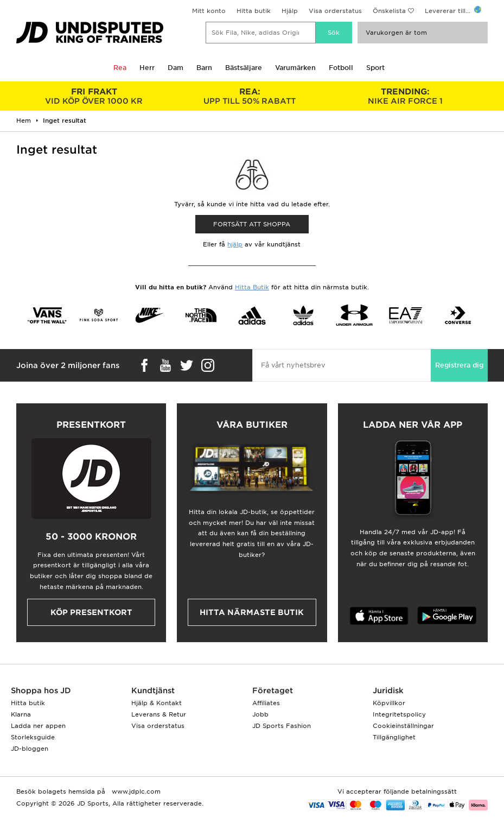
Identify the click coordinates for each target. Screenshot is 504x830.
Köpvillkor (389, 703)
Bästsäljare (244, 68)
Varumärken (295, 68)
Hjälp (290, 11)
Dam (176, 68)
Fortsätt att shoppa (252, 224)
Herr (147, 68)
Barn (204, 68)
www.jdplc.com (135, 791)
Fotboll (341, 68)
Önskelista (389, 11)
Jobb (260, 714)
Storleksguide (33, 737)
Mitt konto (209, 11)
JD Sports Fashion (282, 726)
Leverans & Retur (159, 714)
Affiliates (266, 703)
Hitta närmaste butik (252, 612)
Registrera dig (459, 365)
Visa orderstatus (335, 11)
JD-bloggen (30, 749)
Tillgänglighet (394, 737)
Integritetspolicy (399, 714)
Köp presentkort (91, 612)
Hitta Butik (252, 287)
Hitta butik (254, 11)
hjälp (235, 244)
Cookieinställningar (403, 726)
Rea (120, 68)
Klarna (21, 714)
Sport (375, 68)
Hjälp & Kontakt (157, 703)
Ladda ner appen (38, 726)
